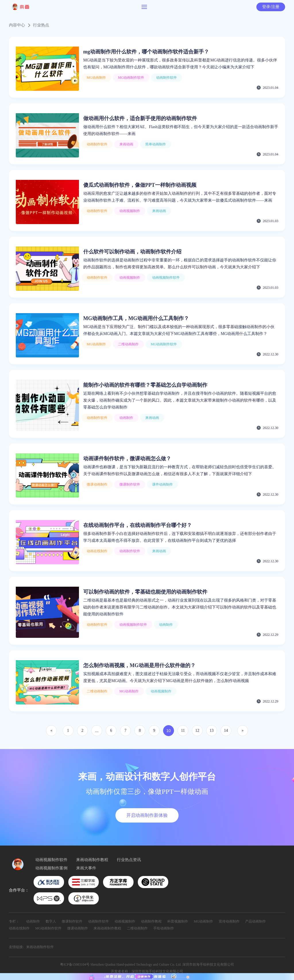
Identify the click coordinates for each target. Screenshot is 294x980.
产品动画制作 (256, 921)
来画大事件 (86, 868)
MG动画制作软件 (48, 928)
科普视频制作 (178, 921)
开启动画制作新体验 (147, 815)
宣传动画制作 (229, 921)
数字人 (51, 921)
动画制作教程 (151, 921)
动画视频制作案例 (51, 868)
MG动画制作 (203, 921)
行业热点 (41, 25)
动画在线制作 (19, 928)
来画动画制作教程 (92, 860)
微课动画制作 (78, 928)
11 (183, 730)
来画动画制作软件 (40, 947)
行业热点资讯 (129, 860)
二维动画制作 (137, 928)
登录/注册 (271, 7)
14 (226, 730)
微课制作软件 (72, 921)
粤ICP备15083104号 (75, 964)
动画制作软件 (98, 921)
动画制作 (33, 921)
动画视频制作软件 (51, 860)
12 (197, 730)
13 (212, 730)
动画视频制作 (125, 921)
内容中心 (17, 25)
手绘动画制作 (164, 928)
